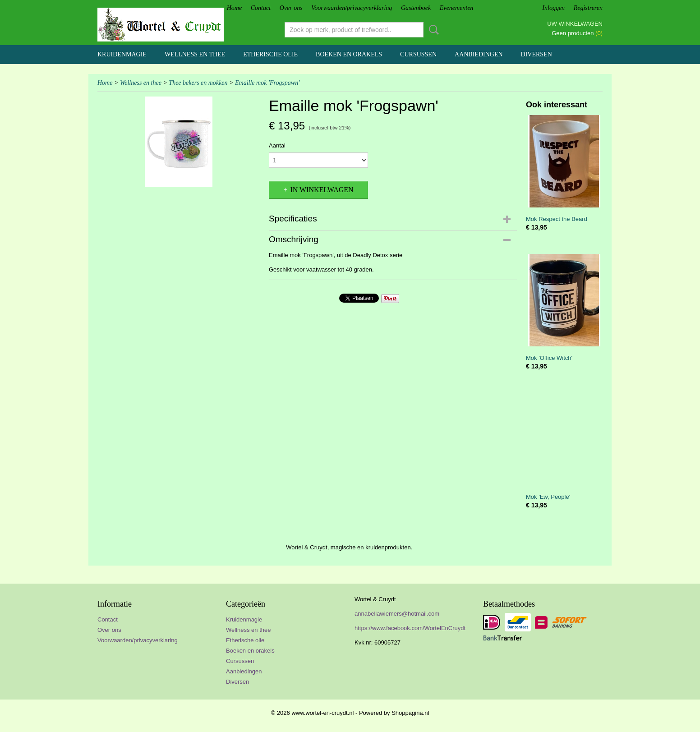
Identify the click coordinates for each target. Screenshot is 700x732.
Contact (261, 8)
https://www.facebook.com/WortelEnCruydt (410, 628)
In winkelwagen (322, 190)
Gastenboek (416, 8)
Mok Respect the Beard (557, 219)
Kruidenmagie (122, 54)
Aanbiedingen (479, 54)
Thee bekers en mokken (198, 83)
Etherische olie (270, 54)
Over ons (291, 8)
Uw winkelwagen (575, 24)
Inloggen (553, 8)
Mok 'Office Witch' (549, 358)
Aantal (277, 145)
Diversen (537, 54)
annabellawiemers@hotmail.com (397, 614)
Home (234, 8)
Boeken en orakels (349, 54)
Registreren (588, 8)
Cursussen (418, 54)
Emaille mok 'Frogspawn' (267, 83)
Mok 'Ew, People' (548, 497)
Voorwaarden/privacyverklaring (352, 8)
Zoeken (432, 30)
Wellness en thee (195, 54)
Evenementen (457, 8)
